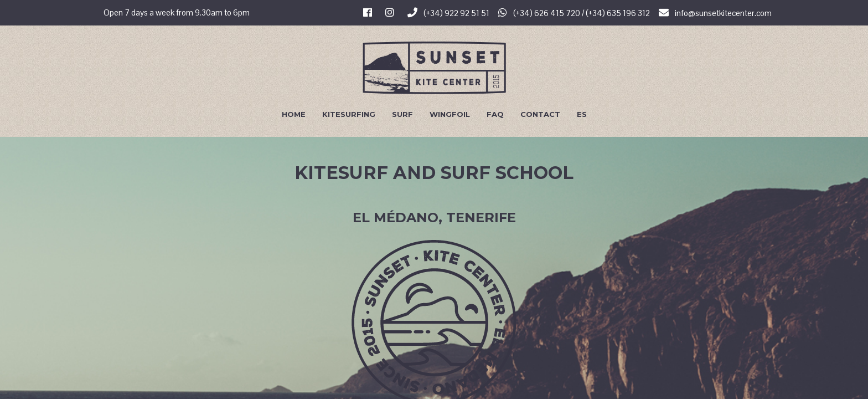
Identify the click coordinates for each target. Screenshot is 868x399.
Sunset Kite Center (434, 68)
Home (294, 114)
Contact (540, 114)
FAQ (495, 114)
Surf (402, 114)
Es (582, 114)
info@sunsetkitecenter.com (715, 13)
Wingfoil (450, 114)
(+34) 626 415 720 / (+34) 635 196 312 (574, 13)
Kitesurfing (349, 114)
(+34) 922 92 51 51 (448, 13)
